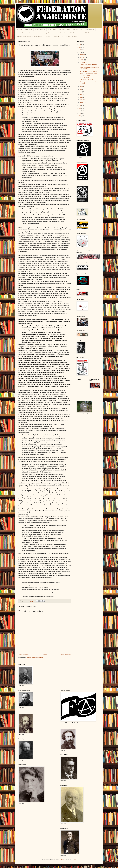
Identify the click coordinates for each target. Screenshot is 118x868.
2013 (80, 113)
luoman (63, 860)
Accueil (19, 30)
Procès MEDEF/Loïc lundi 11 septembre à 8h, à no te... (87, 79)
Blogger (74, 860)
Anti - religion (21, 33)
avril (81, 94)
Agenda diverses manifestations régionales (30, 36)
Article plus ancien (66, 654)
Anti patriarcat (33, 33)
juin (81, 89)
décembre (83, 55)
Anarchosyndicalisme (47, 33)
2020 (80, 45)
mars (81, 97)
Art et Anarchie (61, 33)
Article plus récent (24, 654)
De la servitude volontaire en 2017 (89, 71)
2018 (80, 50)
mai (81, 92)
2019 (80, 47)
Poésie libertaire (73, 33)
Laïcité (48, 36)
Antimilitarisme (89, 30)
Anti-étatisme (52, 30)
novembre (83, 57)
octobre (82, 60)
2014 (80, 111)
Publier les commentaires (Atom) (34, 657)
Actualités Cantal (86, 33)
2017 (80, 52)
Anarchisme (28, 30)
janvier (82, 102)
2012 (80, 116)
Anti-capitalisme (40, 30)
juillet (82, 87)
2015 (80, 108)
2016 (80, 106)
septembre (83, 62)
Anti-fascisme (77, 30)
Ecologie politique (71, 36)
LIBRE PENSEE (58, 36)
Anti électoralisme (65, 30)
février (82, 100)
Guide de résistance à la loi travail (88, 65)
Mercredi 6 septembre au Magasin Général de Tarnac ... (89, 75)
